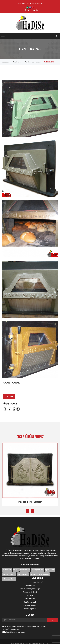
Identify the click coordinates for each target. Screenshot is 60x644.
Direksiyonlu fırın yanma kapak (30, 589)
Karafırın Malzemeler (33, 62)
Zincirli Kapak (30, 586)
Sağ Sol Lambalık (30, 602)
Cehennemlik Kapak (30, 592)
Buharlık (30, 595)
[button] (3, 36)
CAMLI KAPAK (37, 582)
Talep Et (9, 397)
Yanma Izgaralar (30, 609)
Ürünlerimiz (17, 62)
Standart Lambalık (30, 605)
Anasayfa (6, 62)
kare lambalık (30, 599)
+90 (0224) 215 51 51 (34, 3)
